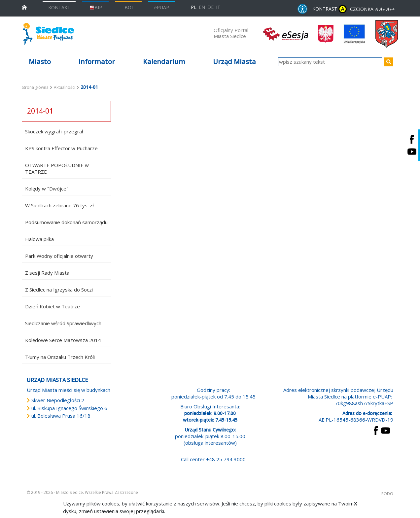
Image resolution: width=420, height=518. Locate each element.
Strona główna (35, 87)
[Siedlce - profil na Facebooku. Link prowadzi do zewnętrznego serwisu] (412, 139)
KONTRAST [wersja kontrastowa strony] (330, 9)
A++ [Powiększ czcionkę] (390, 9)
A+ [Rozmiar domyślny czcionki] (382, 9)
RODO (387, 494)
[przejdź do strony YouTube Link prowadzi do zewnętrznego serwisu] (385, 430)
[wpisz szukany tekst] (330, 62)
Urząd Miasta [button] (234, 62)
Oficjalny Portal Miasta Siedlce (231, 33)
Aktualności (65, 87)
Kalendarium (164, 62)
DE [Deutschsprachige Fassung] (210, 7)
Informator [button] (97, 62)
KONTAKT (59, 7)
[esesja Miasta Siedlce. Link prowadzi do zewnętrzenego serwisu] (286, 33)
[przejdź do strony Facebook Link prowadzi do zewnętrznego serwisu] (376, 430)
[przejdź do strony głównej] (24, 7)
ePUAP (162, 7)
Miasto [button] (40, 62)
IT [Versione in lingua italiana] (218, 7)
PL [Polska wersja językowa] (194, 7)
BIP (96, 7)
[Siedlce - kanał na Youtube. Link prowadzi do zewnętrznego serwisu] (412, 151)
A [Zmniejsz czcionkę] (376, 9)
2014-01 (40, 111)
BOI (129, 7)
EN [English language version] (202, 7)
